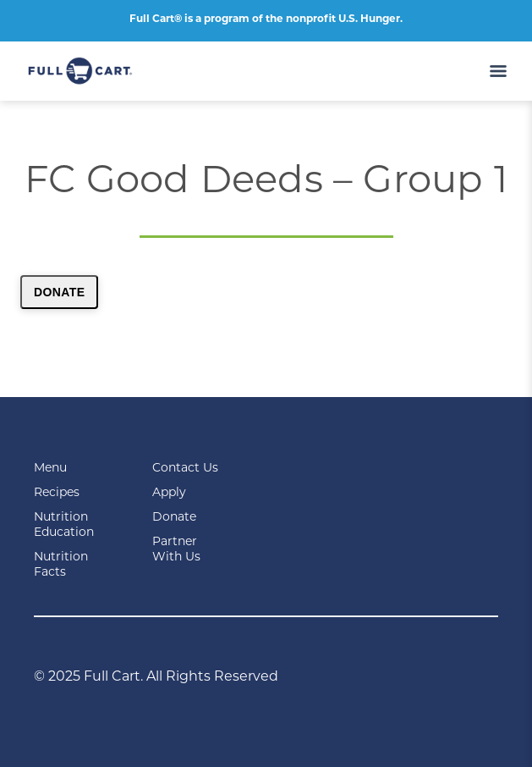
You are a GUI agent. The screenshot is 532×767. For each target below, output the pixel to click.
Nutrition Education (64, 524)
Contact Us (185, 467)
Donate (59, 292)
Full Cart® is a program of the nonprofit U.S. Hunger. (266, 18)
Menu (50, 467)
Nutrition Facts (61, 564)
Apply (169, 492)
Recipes (57, 492)
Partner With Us (176, 549)
